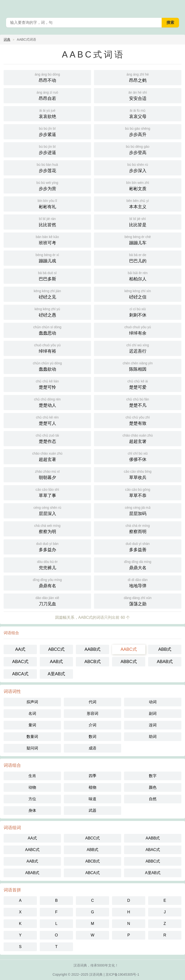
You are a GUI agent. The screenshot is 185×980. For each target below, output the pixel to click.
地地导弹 (138, 583)
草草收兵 (138, 474)
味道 (92, 799)
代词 (92, 702)
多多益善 (138, 546)
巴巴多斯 (47, 276)
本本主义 (138, 203)
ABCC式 (56, 649)
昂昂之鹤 (138, 77)
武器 (92, 810)
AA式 (20, 649)
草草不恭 (138, 492)
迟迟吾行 (138, 348)
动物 (32, 787)
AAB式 (56, 662)
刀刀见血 (47, 601)
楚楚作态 (47, 438)
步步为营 (47, 185)
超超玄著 (47, 456)
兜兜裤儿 (47, 564)
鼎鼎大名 (138, 564)
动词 (153, 702)
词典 (7, 39)
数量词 (32, 737)
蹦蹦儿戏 (47, 258)
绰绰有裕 (47, 348)
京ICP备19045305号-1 (122, 974)
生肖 (32, 776)
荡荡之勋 (138, 601)
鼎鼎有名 (47, 583)
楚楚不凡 (138, 402)
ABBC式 (129, 662)
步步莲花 (47, 167)
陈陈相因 (138, 366)
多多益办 (47, 546)
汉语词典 (96, 974)
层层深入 (47, 510)
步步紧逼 (47, 131)
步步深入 (138, 167)
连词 (153, 725)
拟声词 (32, 702)
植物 (92, 787)
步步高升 (138, 131)
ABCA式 (20, 674)
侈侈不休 (138, 456)
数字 (153, 776)
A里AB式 (56, 674)
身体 (32, 810)
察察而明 (138, 528)
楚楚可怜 (47, 384)
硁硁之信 (138, 294)
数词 (92, 737)
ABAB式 (165, 662)
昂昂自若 (47, 95)
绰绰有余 (138, 330)
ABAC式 (20, 662)
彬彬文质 (138, 185)
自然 (153, 799)
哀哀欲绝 (47, 113)
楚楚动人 (47, 402)
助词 (153, 737)
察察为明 (47, 528)
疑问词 (32, 748)
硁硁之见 (47, 294)
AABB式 (92, 649)
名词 (32, 713)
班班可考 (47, 240)
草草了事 (47, 492)
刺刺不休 (138, 312)
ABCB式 (92, 662)
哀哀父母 (138, 113)
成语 (92, 748)
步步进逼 (47, 149)
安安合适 (138, 95)
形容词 (92, 713)
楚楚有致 (138, 420)
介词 (92, 725)
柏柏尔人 (138, 276)
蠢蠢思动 (47, 330)
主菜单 (178, 7)
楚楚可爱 (138, 384)
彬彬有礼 (47, 203)
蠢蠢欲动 (47, 366)
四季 (92, 776)
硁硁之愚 (47, 312)
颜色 (153, 787)
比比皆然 (47, 222)
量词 (32, 725)
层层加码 (138, 510)
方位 (32, 799)
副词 (153, 713)
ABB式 (165, 649)
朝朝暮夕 (47, 474)
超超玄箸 (138, 438)
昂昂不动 (47, 77)
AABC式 (129, 649)
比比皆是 (138, 222)
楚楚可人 (47, 420)
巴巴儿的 (138, 258)
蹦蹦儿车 (138, 240)
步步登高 (138, 149)
